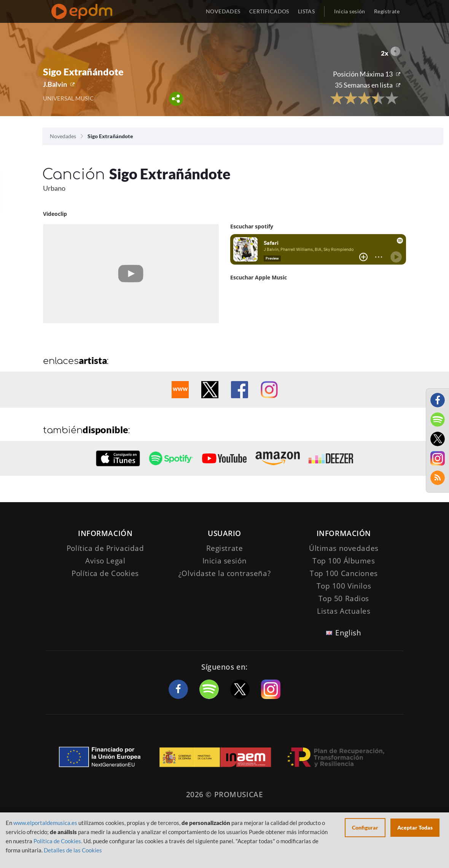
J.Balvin (55, 84)
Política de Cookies (105, 573)
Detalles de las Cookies (73, 850)
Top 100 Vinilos (344, 586)
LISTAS (306, 11)
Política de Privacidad (105, 548)
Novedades (63, 136)
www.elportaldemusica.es (45, 823)
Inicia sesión (349, 11)
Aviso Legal (105, 561)
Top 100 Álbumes (344, 561)
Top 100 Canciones (344, 573)
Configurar (365, 827)
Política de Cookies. (58, 841)
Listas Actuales (344, 611)
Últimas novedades (344, 548)
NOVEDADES (223, 11)
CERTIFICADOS (269, 11)
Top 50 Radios (344, 598)
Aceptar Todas (415, 827)
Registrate (225, 548)
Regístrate (387, 11)
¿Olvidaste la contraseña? (224, 573)
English (348, 633)
